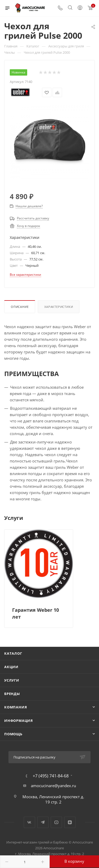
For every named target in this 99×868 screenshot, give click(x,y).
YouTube (56, 822)
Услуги (12, 680)
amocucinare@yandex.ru (53, 786)
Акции (11, 667)
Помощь (13, 734)
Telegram (43, 822)
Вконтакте (29, 822)
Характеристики (59, 307)
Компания (16, 707)
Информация (19, 721)
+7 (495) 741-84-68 (51, 776)
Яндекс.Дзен (70, 822)
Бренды (12, 694)
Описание (20, 307)
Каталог (13, 653)
